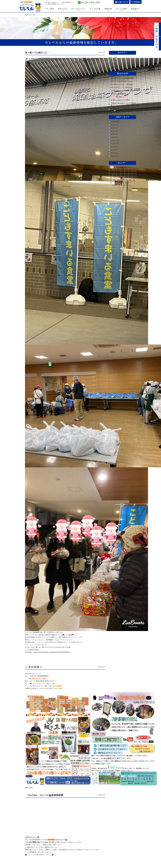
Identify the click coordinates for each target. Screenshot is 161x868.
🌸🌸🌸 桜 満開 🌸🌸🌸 (119, 97)
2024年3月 (114, 137)
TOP (27, 15)
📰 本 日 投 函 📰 (34, 667)
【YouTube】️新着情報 (118, 94)
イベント (114, 61)
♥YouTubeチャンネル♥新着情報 (122, 88)
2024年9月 (114, 125)
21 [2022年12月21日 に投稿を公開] (119, 180)
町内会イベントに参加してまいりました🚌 (123, 109)
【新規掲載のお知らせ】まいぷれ (122, 91)
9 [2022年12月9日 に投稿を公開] (126, 175)
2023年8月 (114, 147)
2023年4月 (114, 156)
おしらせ (114, 57)
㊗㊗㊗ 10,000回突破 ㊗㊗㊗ (122, 81)
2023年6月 (114, 150)
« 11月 (115, 185)
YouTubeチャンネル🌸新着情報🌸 (123, 84)
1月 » (130, 185)
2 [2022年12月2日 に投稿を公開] (126, 172)
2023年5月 (114, 153)
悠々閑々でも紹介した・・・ (39, 53)
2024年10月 (115, 122)
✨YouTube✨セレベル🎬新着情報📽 (44, 795)
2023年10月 (115, 144)
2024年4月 (114, 134)
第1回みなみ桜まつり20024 (120, 100)
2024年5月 (114, 131)
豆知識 (113, 67)
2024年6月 (114, 128)
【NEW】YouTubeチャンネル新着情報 (123, 104)
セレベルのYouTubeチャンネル (41, 855)
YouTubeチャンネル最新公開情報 (122, 78)
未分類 (113, 64)
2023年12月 (115, 141)
